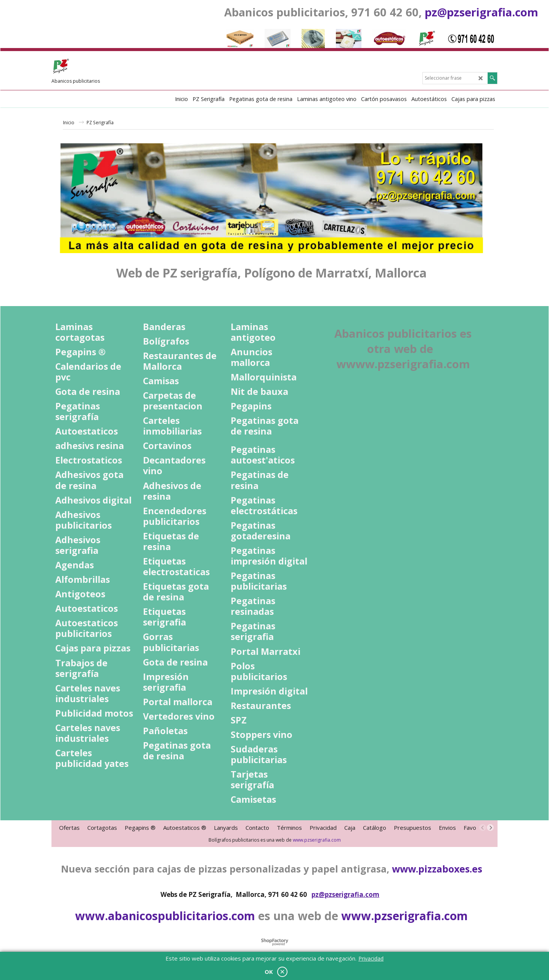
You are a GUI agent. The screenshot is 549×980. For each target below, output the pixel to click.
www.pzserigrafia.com (317, 840)
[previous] (483, 828)
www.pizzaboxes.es (437, 869)
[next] (490, 828)
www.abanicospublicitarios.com (165, 916)
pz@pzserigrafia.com (482, 12)
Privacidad (371, 958)
